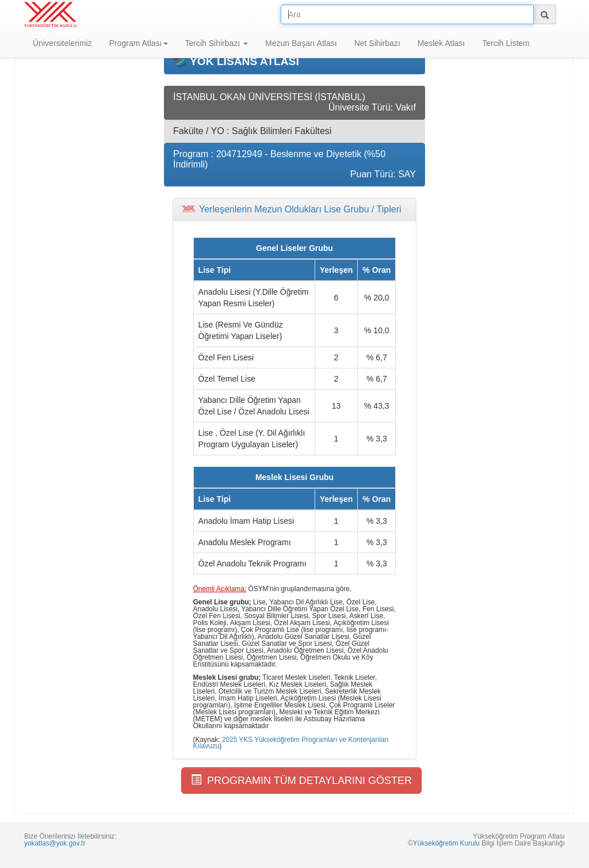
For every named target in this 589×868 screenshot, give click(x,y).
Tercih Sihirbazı (217, 43)
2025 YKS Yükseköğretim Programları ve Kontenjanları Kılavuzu (291, 743)
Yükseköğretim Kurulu (446, 843)
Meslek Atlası (441, 43)
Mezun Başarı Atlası (301, 43)
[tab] (294, 210)
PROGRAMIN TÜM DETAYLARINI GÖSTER (301, 780)
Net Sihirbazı (377, 43)
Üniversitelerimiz (62, 43)
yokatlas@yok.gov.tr (55, 843)
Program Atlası (139, 43)
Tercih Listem (506, 43)
